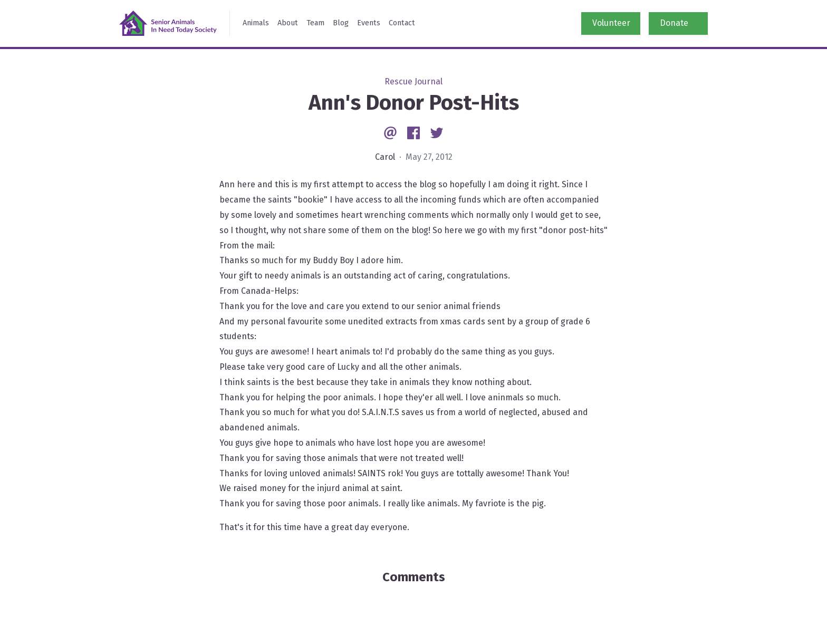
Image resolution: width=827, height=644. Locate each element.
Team (315, 23)
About (288, 23)
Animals (256, 23)
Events (369, 23)
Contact (402, 23)
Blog (341, 23)
